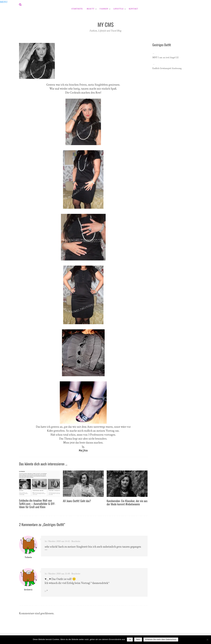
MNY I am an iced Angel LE (166, 58)
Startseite (77, 9)
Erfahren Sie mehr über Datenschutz (161, 639)
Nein (138, 639)
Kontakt (133, 9)
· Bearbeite (75, 541)
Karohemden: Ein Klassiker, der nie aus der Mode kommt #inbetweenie (127, 502)
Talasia (28, 557)
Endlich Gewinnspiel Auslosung (167, 68)
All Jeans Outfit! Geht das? (77, 501)
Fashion (104, 9)
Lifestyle (118, 9)
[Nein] (207, 640)
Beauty (91, 9)
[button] (4, 2)
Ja (130, 639)
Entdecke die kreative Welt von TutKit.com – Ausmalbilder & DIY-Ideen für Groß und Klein (37, 504)
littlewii (28, 590)
